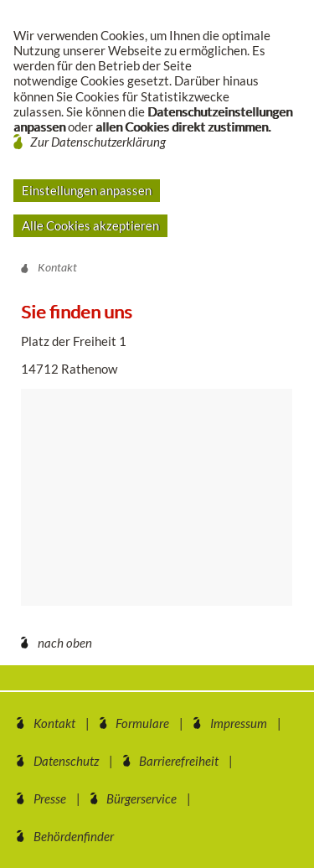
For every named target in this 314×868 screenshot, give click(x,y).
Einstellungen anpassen (87, 190)
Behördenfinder (74, 836)
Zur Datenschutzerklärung (98, 142)
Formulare (142, 723)
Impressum (239, 723)
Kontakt (54, 723)
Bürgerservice (142, 798)
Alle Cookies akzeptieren (90, 225)
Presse (50, 798)
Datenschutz (66, 761)
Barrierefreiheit (179, 761)
